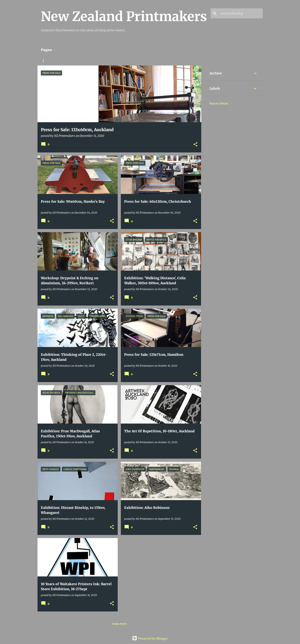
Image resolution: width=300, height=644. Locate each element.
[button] (195, 145)
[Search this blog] (241, 13)
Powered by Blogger (150, 638)
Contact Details (120, 61)
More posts (119, 624)
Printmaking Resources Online (78, 61)
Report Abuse (219, 103)
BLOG (44, 61)
